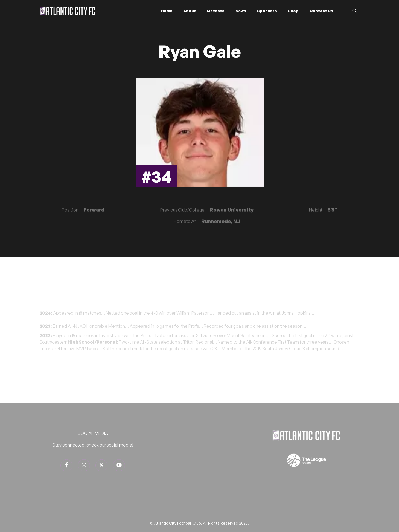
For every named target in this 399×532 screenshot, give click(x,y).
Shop (293, 11)
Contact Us (321, 11)
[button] (190, 11)
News (241, 11)
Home (167, 11)
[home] (68, 11)
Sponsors (267, 11)
